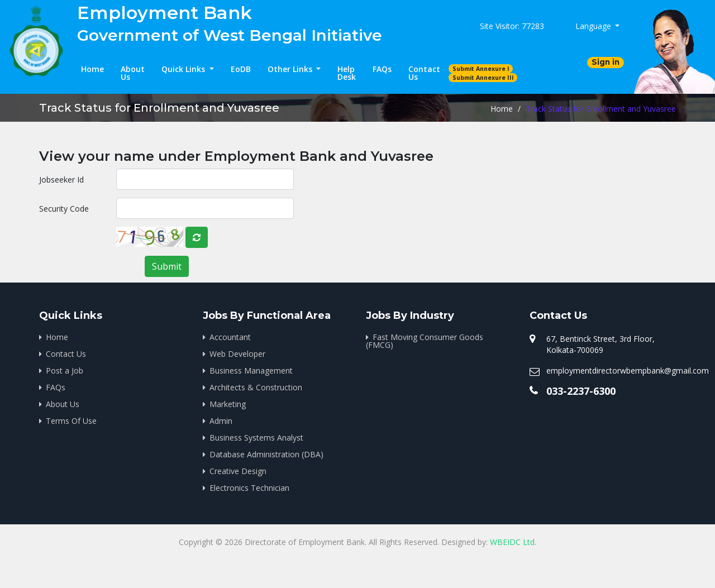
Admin (221, 421)
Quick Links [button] (184, 69)
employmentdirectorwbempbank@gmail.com (628, 371)
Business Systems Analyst (256, 438)
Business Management (251, 371)
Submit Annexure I (481, 69)
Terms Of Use (71, 421)
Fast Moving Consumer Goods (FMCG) (425, 341)
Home (92, 69)
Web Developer (237, 354)
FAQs (382, 69)
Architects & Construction (256, 387)
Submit (167, 266)
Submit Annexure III (483, 78)
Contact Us (424, 73)
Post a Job (65, 371)
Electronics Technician (249, 488)
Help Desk (347, 73)
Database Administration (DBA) (266, 454)
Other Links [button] (291, 69)
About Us (133, 73)
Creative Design (238, 471)
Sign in (606, 62)
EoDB (241, 69)
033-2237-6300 (581, 391)
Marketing (228, 404)
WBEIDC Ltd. (513, 542)
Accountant (230, 337)
